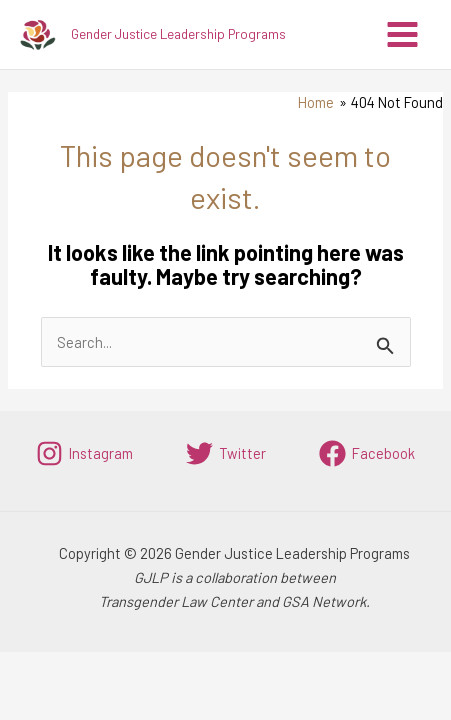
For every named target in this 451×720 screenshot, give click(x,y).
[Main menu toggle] (402, 34)
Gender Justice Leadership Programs (178, 33)
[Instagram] (84, 453)
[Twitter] (226, 453)
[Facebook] (367, 453)
